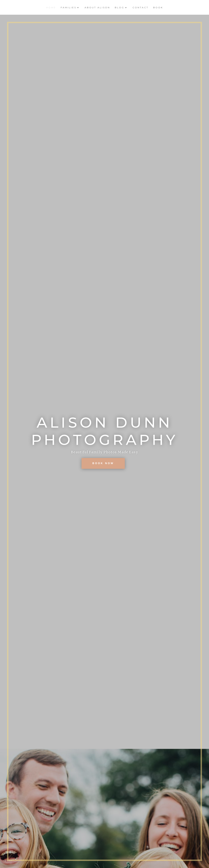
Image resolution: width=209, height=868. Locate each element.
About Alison (97, 8)
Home (51, 8)
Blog (119, 8)
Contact (141, 8)
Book (158, 8)
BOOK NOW (103, 463)
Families (68, 8)
